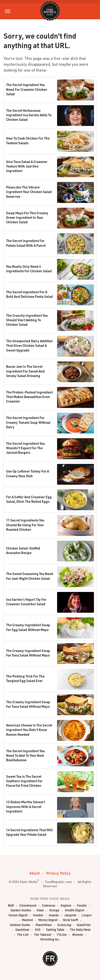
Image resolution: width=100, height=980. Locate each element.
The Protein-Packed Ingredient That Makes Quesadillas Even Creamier (29, 397)
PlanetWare (44, 925)
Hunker (38, 915)
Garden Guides (21, 910)
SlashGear (22, 930)
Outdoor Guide (20, 925)
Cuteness (49, 906)
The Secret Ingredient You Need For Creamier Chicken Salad (27, 89)
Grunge (54, 910)
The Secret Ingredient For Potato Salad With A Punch (26, 243)
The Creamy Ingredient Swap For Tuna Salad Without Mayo (28, 653)
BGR (11, 906)
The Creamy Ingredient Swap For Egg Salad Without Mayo (28, 627)
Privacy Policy (58, 873)
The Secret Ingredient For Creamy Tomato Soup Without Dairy (28, 422)
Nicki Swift (71, 920)
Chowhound (28, 906)
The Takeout (43, 935)
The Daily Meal (80, 930)
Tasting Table (55, 930)
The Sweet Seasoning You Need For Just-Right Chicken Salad (30, 576)
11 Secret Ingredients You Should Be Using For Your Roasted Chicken (25, 525)
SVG (38, 930)
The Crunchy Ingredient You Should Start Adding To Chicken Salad (27, 320)
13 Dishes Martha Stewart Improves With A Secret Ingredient (26, 807)
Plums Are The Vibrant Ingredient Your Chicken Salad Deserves (29, 192)
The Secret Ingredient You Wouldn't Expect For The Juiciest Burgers (25, 448)
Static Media (29, 882)
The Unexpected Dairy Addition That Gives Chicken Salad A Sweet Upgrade (29, 346)
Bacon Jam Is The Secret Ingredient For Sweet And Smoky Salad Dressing (25, 371)
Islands (54, 915)
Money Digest (48, 920)
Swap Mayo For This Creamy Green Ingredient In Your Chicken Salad (27, 218)
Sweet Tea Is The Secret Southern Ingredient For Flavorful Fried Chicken (24, 781)
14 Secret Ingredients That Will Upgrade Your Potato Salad (29, 832)
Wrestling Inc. (50, 939)
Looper (87, 915)
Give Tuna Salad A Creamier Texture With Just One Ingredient (27, 166)
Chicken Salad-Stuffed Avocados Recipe (23, 550)
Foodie (82, 906)
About (35, 873)
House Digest (18, 915)
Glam (40, 910)
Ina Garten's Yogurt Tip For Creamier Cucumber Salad (26, 602)
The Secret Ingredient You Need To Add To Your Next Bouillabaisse (25, 755)
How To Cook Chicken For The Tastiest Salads (28, 140)
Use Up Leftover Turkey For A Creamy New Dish (28, 473)
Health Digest (75, 910)
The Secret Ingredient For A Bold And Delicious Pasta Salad (29, 294)
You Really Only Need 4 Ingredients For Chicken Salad (29, 269)
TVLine (62, 935)
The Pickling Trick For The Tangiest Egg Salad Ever (25, 678)
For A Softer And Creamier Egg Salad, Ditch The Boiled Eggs (29, 499)
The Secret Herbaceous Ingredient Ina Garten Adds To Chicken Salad (29, 115)
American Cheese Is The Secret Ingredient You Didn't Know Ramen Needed (29, 730)
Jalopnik (70, 915)
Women (78, 935)
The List (23, 935)
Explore (66, 906)
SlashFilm (84, 925)
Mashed (27, 920)
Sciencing (64, 925)
